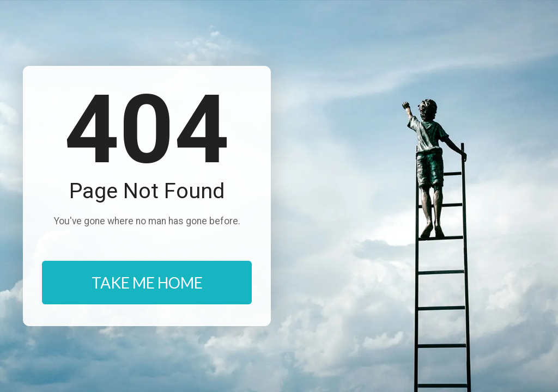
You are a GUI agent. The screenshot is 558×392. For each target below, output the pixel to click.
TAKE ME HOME (147, 283)
